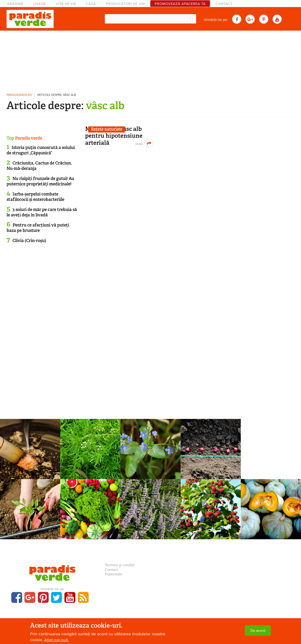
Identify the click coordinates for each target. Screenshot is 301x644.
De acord (258, 631)
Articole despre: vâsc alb (57, 95)
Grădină (15, 4)
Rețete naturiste (107, 129)
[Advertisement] (150, 60)
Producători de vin (125, 4)
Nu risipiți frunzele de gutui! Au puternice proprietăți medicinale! (40, 181)
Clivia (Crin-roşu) (29, 241)
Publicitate (114, 574)
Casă (91, 4)
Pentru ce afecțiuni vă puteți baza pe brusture (38, 228)
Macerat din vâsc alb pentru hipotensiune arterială (114, 136)
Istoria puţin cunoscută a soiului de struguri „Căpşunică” (41, 150)
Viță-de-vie (66, 4)
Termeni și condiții (120, 565)
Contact (224, 4)
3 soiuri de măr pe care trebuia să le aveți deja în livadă (42, 212)
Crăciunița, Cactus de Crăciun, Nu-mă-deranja (39, 166)
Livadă (40, 4)
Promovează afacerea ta (180, 4)
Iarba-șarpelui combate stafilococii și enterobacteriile (35, 197)
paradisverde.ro (19, 95)
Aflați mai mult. (57, 640)
